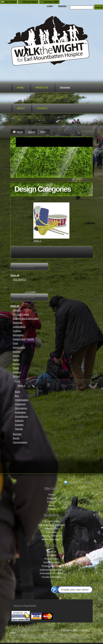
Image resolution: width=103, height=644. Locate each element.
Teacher (19, 429)
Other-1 (37, 241)
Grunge (17, 351)
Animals (17, 310)
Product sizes (51, 521)
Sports (16, 438)
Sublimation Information (51, 570)
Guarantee (51, 532)
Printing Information (51, 566)
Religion (17, 372)
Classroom (20, 404)
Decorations (21, 408)
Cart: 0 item (10, 2)
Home (20, 88)
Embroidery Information (51, 573)
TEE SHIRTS (19, 280)
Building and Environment (26, 318)
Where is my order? (51, 539)
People (16, 364)
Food (15, 343)
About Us (51, 552)
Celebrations (19, 327)
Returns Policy (52, 528)
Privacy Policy (51, 559)
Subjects (19, 421)
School (32, 132)
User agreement (69, 630)
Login (50, 6)
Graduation (20, 412)
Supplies (19, 425)
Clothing (17, 331)
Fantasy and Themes (23, 339)
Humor (16, 356)
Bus (17, 396)
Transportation (20, 442)
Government (19, 347)
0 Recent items (30, 2)
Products (42, 88)
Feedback (51, 555)
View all (15, 275)
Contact (42, 108)
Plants (16, 368)
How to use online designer (52, 525)
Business (17, 323)
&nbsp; (51, 220)
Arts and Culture (21, 314)
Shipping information (51, 536)
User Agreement (51, 562)
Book (17, 392)
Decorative (18, 335)
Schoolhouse (21, 416)
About (21, 108)
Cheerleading (22, 400)
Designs (65, 88)
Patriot (16, 360)
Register (62, 6)
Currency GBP (51, 2)
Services (17, 434)
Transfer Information (52, 577)
